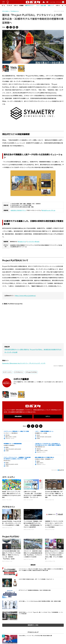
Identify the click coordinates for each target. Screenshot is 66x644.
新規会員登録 (18, 416)
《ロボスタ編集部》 (58, 366)
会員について (51, 6)
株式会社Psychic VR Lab (48, 210)
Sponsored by (54, 470)
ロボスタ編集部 (21, 379)
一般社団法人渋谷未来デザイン (18, 210)
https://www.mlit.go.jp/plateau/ (25, 296)
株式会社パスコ (22, 242)
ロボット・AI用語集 (19, 6)
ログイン (48, 416)
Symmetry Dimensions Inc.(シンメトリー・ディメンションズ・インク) (24, 363)
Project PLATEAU (32, 372)
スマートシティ (8, 372)
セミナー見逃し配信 (41, 6)
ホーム (3, 6)
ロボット (58, 6)
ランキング (9, 6)
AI (62, 6)
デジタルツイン (19, 372)
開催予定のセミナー (30, 6)
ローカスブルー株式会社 (33, 242)
